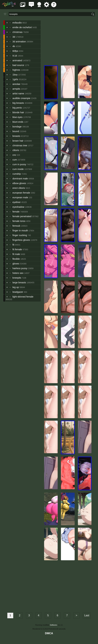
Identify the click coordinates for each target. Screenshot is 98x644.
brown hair (18, 141)
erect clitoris (19, 188)
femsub (16, 226)
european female (21, 193)
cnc (14, 155)
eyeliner (16, 202)
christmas (17, 32)
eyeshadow (18, 207)
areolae (16, 84)
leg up (16, 287)
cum (15, 160)
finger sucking (20, 235)
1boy (15, 75)
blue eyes (17, 117)
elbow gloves (19, 183)
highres (16, 70)
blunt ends (18, 122)
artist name (18, 94)
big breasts (18, 103)
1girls (15, 79)
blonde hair (18, 112)
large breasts (19, 282)
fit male (16, 254)
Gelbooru (53, 625)
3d (14, 37)
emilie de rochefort (22, 27)
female (16, 212)
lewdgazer (18, 292)
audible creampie (21, 98)
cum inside (18, 169)
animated (17, 60)
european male (20, 197)
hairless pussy (20, 268)
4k (14, 46)
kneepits (17, 278)
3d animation (19, 42)
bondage (17, 127)
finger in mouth (20, 231)
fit (13, 245)
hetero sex (18, 273)
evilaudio (17, 23)
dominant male (20, 179)
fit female (17, 249)
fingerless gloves (21, 240)
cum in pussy (19, 164)
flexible (16, 259)
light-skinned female (23, 297)
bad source (18, 65)
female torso (19, 221)
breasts (16, 136)
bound (16, 131)
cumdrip (17, 174)
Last (87, 615)
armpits (16, 89)
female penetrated (22, 216)
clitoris (16, 150)
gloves (16, 264)
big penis (17, 108)
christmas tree (20, 145)
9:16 (15, 56)
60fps (15, 51)
